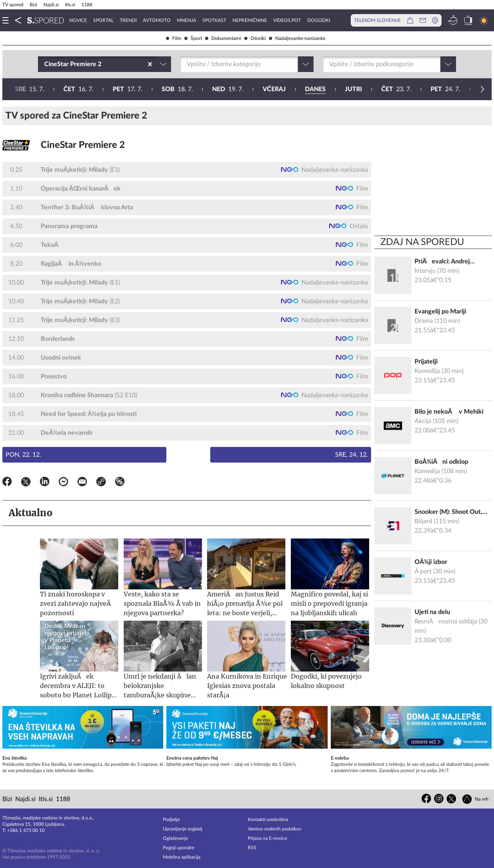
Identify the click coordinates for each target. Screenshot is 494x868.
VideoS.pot (287, 20)
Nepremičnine (250, 20)
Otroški (255, 38)
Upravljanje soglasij (183, 829)
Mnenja (187, 20)
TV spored (13, 5)
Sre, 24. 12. (352, 455)
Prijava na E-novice (267, 838)
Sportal (103, 20)
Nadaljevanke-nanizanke (297, 38)
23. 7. (167, 89)
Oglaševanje (175, 838)
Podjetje (171, 819)
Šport (193, 38)
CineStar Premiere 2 (83, 145)
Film (174, 38)
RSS (252, 848)
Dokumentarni (223, 38)
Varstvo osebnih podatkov (275, 829)
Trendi (128, 20)
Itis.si (70, 5)
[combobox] (45, 64)
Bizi (33, 5)
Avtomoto (157, 20)
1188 (87, 5)
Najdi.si (51, 5)
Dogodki (319, 20)
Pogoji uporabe (178, 848)
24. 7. (216, 89)
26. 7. (316, 89)
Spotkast (214, 20)
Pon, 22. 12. (23, 455)
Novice (78, 20)
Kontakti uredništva (268, 819)
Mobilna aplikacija (182, 857)
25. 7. (265, 89)
